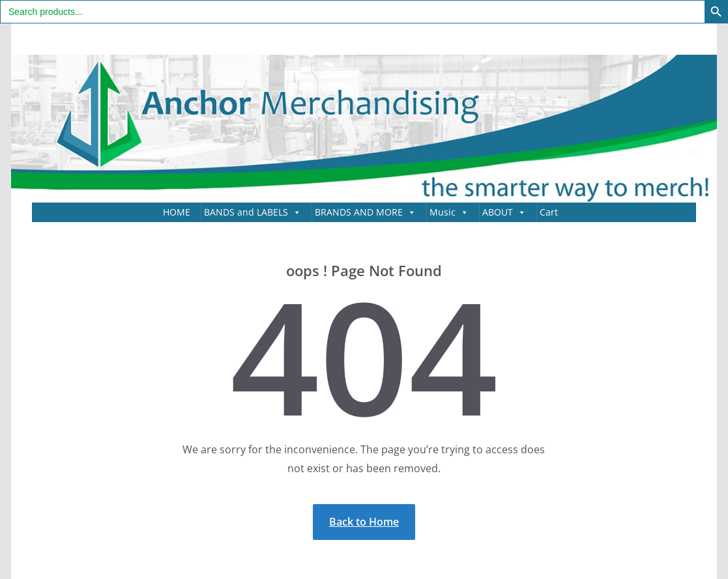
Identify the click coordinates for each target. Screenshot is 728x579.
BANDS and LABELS (253, 212)
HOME (177, 212)
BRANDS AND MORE (365, 212)
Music (449, 212)
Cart (549, 212)
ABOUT (504, 212)
